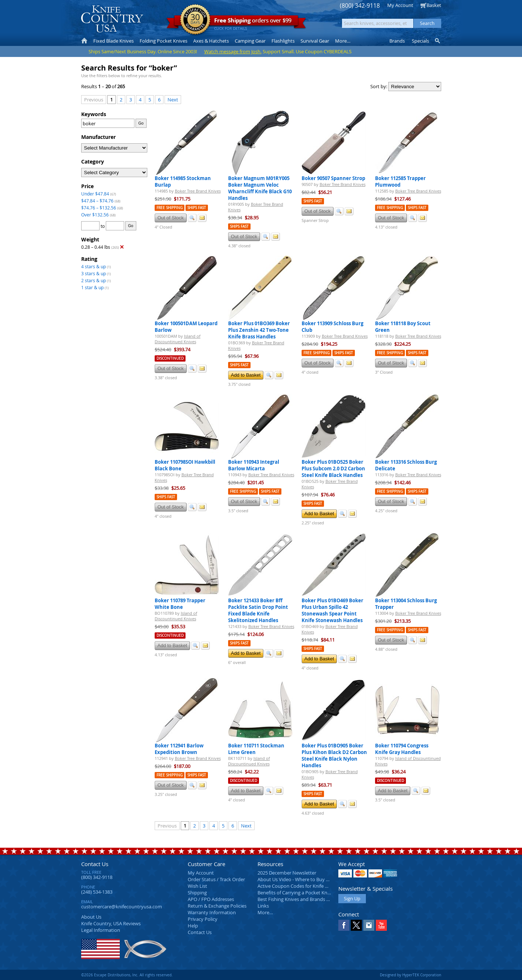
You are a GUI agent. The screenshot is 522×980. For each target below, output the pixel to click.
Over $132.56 (95, 215)
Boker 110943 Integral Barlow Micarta (254, 465)
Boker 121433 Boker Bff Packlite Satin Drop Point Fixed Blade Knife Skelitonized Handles (258, 610)
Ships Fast (197, 208)
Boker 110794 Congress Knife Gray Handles (402, 749)
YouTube (381, 925)
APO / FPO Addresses (211, 899)
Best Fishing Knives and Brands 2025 (297, 899)
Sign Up (352, 898)
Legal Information (101, 930)
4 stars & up (93, 266)
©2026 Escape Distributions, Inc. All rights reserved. (127, 975)
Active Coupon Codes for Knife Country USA (305, 886)
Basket (434, 5)
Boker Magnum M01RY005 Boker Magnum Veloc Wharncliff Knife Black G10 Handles (260, 188)
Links (263, 906)
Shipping (197, 893)
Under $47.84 (95, 194)
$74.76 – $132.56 (99, 208)
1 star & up (92, 287)
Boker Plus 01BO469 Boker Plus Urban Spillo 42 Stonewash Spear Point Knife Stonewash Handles (332, 610)
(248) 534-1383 (97, 892)
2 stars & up (93, 280)
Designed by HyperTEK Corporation (411, 975)
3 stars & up (93, 273)
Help (193, 926)
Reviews (111, 923)
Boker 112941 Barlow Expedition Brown (179, 749)
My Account (400, 5)
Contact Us (95, 864)
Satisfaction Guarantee (195, 20)
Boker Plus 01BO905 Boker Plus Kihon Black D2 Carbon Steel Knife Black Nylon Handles (334, 755)
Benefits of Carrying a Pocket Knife (295, 893)
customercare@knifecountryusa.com (122, 907)
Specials (420, 41)
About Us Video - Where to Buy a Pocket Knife (307, 879)
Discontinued (170, 358)
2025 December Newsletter (287, 873)
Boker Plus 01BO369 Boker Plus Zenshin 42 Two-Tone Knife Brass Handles (259, 330)
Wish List (197, 886)
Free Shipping (170, 208)
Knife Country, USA (112, 19)
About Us (91, 917)
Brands (397, 41)
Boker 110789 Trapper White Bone (180, 604)
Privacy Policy (203, 919)
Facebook (344, 925)
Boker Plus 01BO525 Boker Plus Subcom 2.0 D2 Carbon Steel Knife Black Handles (333, 469)
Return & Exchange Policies (217, 906)
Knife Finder (438, 41)
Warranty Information (212, 912)
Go (141, 123)
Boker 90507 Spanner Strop (333, 178)
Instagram (369, 925)
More (343, 41)
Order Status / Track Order (216, 879)
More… (265, 912)
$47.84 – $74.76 (97, 201)
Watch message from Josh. (233, 51)
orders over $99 (236, 22)
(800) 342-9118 (360, 6)
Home (84, 41)
